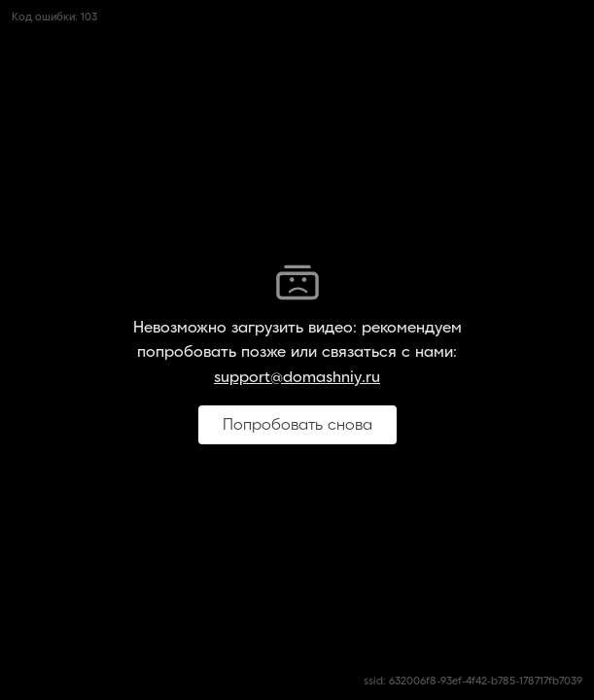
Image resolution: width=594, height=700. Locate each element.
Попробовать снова (297, 425)
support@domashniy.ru (297, 377)
